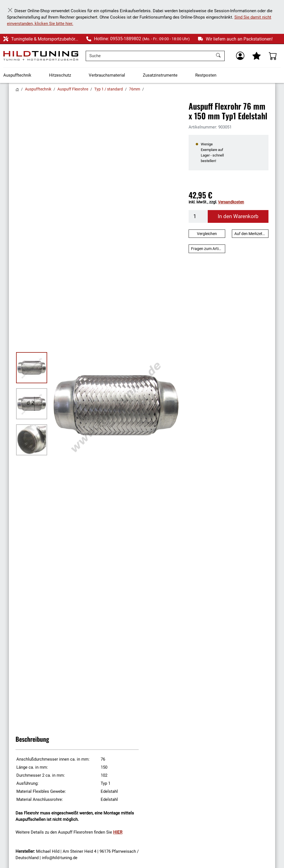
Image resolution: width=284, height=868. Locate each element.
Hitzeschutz (60, 75)
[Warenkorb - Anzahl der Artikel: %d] (273, 56)
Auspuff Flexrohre (73, 89)
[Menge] (198, 216)
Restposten (206, 75)
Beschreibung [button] (32, 739)
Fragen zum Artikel (207, 249)
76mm (135, 89)
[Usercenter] (240, 56)
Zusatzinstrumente (160, 75)
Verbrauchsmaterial (107, 75)
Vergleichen (207, 234)
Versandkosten (231, 202)
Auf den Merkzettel (250, 234)
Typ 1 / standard (109, 89)
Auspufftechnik (17, 75)
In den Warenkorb (238, 216)
